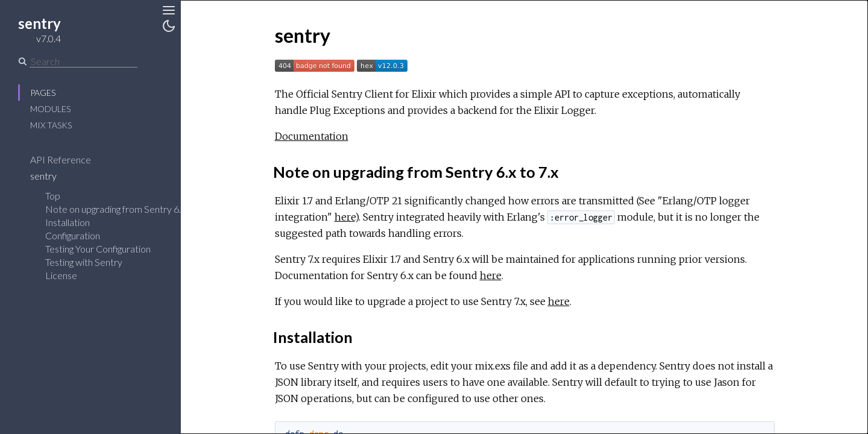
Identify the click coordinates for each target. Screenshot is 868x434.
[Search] (83, 61)
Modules (50, 109)
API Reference (68, 159)
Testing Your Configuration (98, 249)
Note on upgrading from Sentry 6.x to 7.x (127, 209)
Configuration (73, 235)
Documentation (312, 136)
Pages (43, 93)
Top (53, 196)
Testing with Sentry (84, 262)
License (61, 275)
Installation (68, 222)
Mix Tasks (51, 125)
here (345, 217)
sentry (51, 176)
